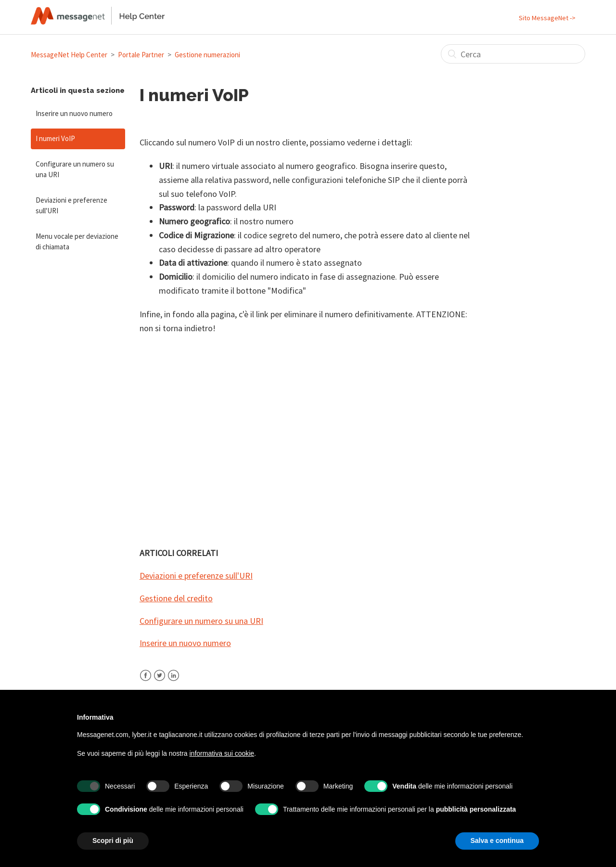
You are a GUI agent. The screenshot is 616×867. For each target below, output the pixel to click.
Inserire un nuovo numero (74, 113)
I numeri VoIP (55, 138)
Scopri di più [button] (113, 841)
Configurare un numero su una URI (75, 169)
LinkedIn (173, 681)
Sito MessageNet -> (547, 18)
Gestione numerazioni (207, 55)
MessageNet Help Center (69, 55)
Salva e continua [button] (497, 841)
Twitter (160, 681)
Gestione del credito (176, 598)
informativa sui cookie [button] (222, 753)
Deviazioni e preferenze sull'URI (71, 206)
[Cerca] (513, 54)
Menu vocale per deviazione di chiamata (77, 242)
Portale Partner (141, 55)
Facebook (146, 681)
